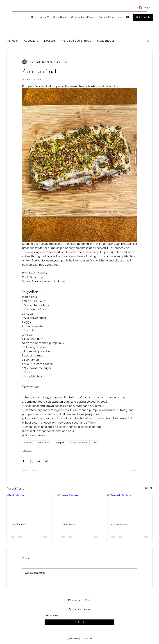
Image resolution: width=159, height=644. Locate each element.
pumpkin (60, 443)
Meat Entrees (106, 41)
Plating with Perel (80, 600)
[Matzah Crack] (29, 506)
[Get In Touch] (143, 17)
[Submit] (79, 622)
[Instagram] (127, 17)
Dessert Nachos (119, 524)
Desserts (50, 41)
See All (149, 488)
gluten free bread (79, 443)
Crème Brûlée (68, 524)
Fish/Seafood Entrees (76, 41)
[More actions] (135, 62)
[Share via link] (46, 461)
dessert (28, 443)
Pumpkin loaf (44, 443)
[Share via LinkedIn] (39, 461)
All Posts (12, 41)
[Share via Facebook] (24, 461)
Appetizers (31, 41)
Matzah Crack (18, 524)
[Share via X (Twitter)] (31, 461)
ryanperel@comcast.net (80, 638)
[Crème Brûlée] (80, 506)
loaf (95, 443)
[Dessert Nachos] (130, 506)
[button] (149, 41)
